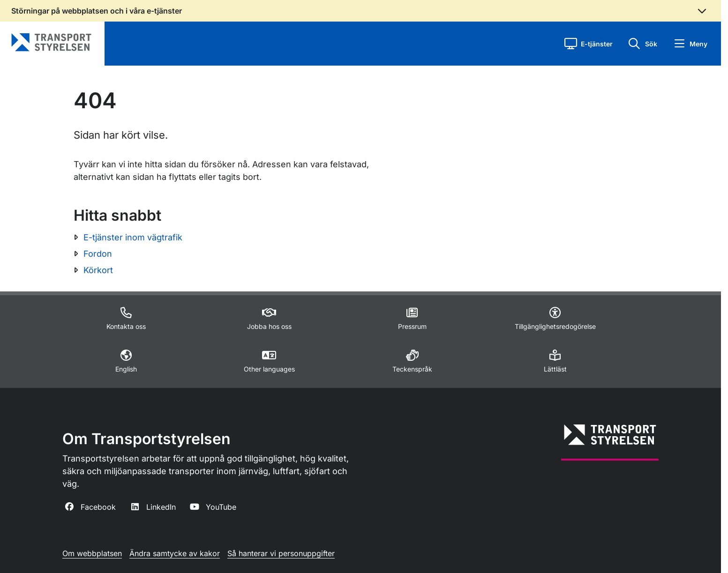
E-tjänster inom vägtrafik (133, 237)
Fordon (98, 254)
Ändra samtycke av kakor (175, 553)
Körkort (98, 270)
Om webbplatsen (92, 553)
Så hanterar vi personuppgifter (281, 553)
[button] (589, 44)
